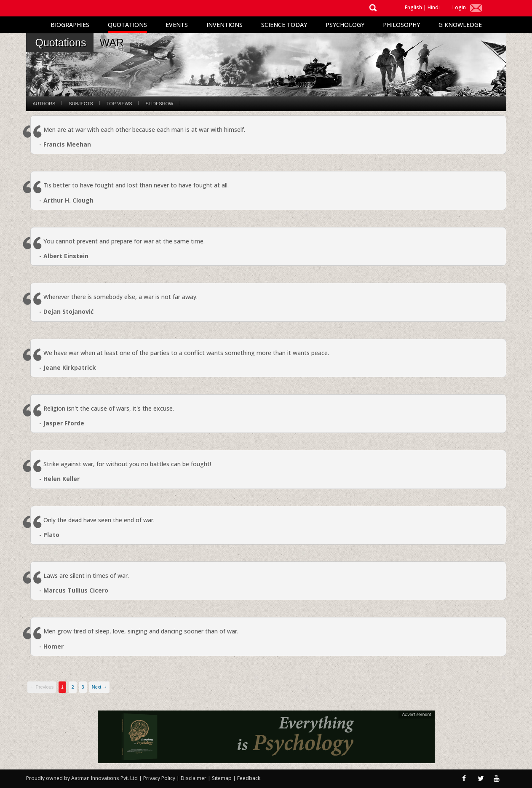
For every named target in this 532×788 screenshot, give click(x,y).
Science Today (284, 25)
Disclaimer (194, 778)
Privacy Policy (160, 778)
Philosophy (401, 25)
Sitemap (222, 778)
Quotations (127, 25)
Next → (100, 687)
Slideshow (159, 104)
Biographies (70, 25)
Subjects (81, 104)
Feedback (249, 778)
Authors (44, 104)
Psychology (345, 25)
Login (459, 7)
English (413, 7)
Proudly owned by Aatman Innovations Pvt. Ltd (82, 778)
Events (177, 25)
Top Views (119, 104)
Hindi (434, 7)
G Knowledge (460, 25)
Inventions (225, 25)
